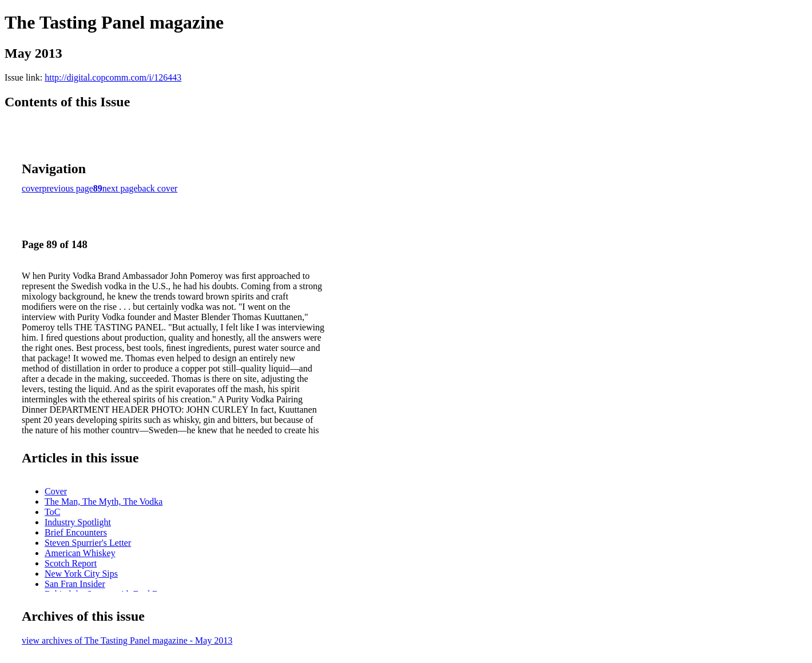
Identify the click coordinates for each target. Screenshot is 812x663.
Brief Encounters (76, 532)
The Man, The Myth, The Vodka (104, 502)
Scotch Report (71, 563)
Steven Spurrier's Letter (88, 543)
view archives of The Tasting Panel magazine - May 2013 (127, 640)
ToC (52, 512)
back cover (158, 188)
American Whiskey (80, 553)
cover (32, 188)
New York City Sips (81, 574)
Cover (56, 491)
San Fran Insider (75, 584)
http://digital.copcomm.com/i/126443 (113, 77)
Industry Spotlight (78, 522)
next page (120, 188)
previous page (68, 188)
